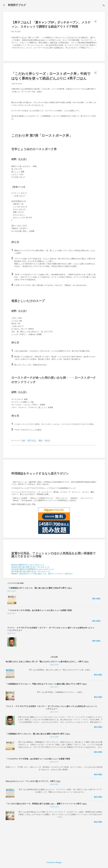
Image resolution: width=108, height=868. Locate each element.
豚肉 (40, 441)
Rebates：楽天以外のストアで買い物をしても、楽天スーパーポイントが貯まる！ (42, 574)
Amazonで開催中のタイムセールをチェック (28, 565)
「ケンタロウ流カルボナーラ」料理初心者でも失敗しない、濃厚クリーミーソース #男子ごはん (46, 804)
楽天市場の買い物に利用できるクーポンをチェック (31, 571)
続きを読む (97, 599)
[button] (95, 22)
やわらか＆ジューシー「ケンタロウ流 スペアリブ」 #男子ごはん (33, 781)
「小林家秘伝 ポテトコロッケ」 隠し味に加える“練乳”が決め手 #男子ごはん (40, 588)
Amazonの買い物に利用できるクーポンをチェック (30, 567)
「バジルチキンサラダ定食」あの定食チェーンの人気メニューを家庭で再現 (39, 610)
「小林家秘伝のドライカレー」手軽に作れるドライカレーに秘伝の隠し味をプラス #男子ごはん (46, 684)
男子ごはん (32, 441)
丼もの (47, 441)
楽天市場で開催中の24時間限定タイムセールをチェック (33, 569)
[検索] (104, 6)
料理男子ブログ (17, 5)
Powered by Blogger (54, 862)
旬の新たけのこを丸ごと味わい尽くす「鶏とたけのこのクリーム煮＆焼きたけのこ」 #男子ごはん (47, 662)
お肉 (23, 441)
